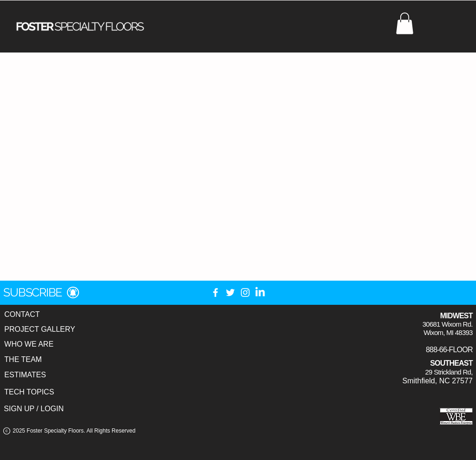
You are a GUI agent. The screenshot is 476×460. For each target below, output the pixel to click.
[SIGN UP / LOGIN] (34, 409)
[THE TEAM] (23, 360)
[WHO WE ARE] (29, 345)
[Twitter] (230, 292)
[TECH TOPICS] (29, 392)
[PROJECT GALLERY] (40, 330)
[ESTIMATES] (25, 375)
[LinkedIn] (260, 292)
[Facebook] (215, 292)
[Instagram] (245, 292)
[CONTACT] (22, 315)
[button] (405, 23)
